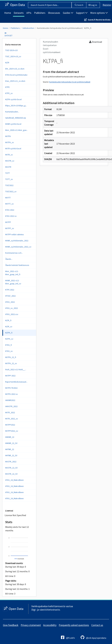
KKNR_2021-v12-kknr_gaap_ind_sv (13, 282)
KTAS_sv (9, 351)
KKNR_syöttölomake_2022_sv (18, 247)
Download (96, 42)
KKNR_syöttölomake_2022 (17, 241)
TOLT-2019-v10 (11, 50)
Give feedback (11, 625)
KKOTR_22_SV (11, 468)
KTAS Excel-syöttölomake (16, 75)
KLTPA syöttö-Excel (13, 99)
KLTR (7, 63)
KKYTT (8, 198)
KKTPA (8, 136)
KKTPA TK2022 (11, 388)
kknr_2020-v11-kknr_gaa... (16, 130)
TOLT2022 (9, 185)
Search (79, 5)
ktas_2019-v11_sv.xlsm (15, 81)
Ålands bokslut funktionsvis (17, 265)
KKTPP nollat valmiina (14, 234)
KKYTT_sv (9, 204)
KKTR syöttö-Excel (13, 149)
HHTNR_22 (10, 449)
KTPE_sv (9, 93)
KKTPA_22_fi (11, 357)
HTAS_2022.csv (12, 314)
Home (8, 13)
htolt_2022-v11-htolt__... (16, 370)
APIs (29, 13)
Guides (68, 13)
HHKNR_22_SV (11, 443)
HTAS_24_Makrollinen (14, 480)
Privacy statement (31, 625)
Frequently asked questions (74, 625)
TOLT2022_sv (11, 191)
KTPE (7, 87)
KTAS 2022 (10, 210)
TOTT (8, 173)
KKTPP (8, 222)
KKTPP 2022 (10, 376)
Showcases (54, 13)
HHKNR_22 (10, 437)
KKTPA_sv (10, 142)
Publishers (40, 13)
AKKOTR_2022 (11, 406)
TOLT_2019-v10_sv (13, 56)
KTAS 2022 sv (11, 216)
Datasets (19, 13)
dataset (9, 36)
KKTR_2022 (10, 412)
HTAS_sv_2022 (12, 308)
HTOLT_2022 (10, 296)
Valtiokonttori (28, 28)
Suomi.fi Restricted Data (99, 20)
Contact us (97, 625)
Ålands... (9, 259)
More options (99, 13)
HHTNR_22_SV (11, 455)
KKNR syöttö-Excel (13, 124)
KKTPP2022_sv (12, 431)
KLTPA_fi (88, 28)
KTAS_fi (9, 345)
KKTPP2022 (10, 425)
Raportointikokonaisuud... (16, 382)
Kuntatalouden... (12, 112)
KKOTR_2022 (11, 462)
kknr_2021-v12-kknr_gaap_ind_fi (13, 273)
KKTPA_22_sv (11, 363)
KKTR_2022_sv (12, 419)
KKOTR (8, 167)
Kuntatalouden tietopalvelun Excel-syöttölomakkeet (60, 28)
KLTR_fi (8, 320)
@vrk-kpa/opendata (93, 637)
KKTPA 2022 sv (12, 394)
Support (82, 13)
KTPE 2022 (10, 290)
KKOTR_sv (10, 161)
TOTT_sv (9, 179)
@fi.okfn (68, 637)
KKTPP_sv (10, 228)
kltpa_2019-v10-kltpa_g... (16, 106)
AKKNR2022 (10, 400)
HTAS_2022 (10, 302)
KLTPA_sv (9, 339)
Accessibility (50, 625)
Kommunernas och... (14, 253)
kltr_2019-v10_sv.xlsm (15, 69)
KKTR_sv (9, 155)
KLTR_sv (9, 327)
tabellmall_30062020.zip (16, 118)
